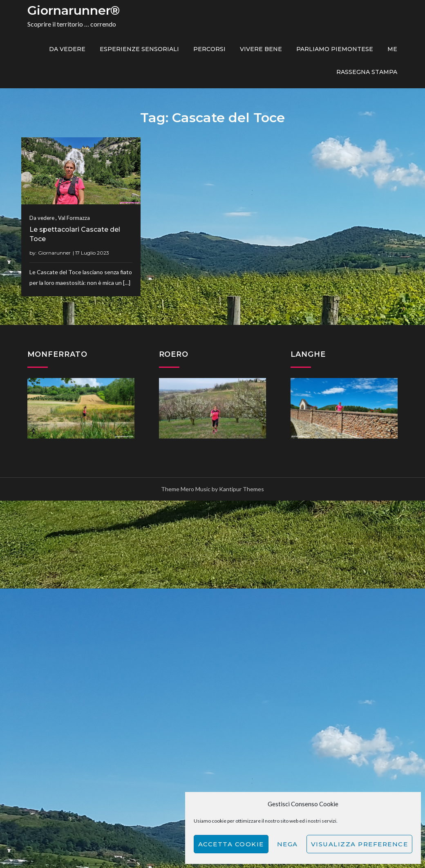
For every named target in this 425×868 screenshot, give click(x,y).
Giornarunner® (74, 10)
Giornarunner (54, 253)
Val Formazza (74, 218)
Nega (287, 844)
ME (392, 49)
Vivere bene (261, 49)
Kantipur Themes (242, 489)
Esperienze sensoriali (139, 49)
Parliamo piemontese (335, 49)
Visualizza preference (360, 844)
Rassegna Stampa (367, 72)
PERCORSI (209, 49)
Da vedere (67, 49)
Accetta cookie (231, 844)
